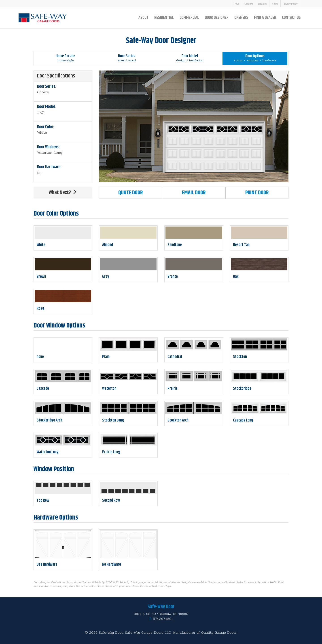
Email (194, 193)
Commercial (189, 18)
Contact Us (291, 18)
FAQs (236, 4)
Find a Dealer (265, 18)
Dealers (263, 4)
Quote (130, 193)
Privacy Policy (290, 4)
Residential (164, 18)
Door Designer (217, 18)
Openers (241, 18)
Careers (249, 4)
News (275, 4)
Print (257, 193)
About (143, 18)
